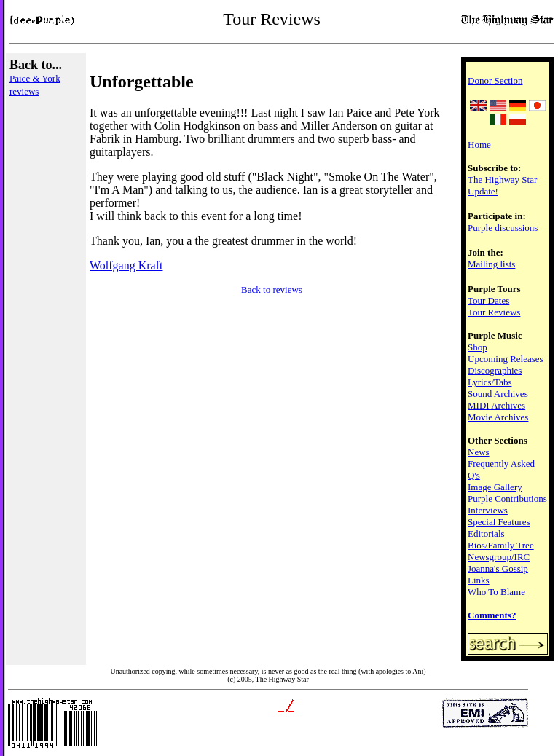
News (479, 452)
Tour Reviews (494, 312)
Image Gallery (495, 487)
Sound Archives (498, 394)
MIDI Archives (496, 405)
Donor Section (495, 80)
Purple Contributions (507, 499)
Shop (478, 347)
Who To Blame (496, 592)
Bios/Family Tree (501, 545)
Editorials (486, 533)
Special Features (499, 522)
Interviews (488, 510)
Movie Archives (498, 417)
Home (479, 145)
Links (479, 580)
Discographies (495, 370)
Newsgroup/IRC (499, 557)
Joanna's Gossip (498, 568)
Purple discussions (503, 228)
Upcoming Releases (506, 359)
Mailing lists (491, 264)
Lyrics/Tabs (490, 382)
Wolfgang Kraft (126, 265)
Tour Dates (488, 300)
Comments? (492, 615)
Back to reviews (272, 290)
